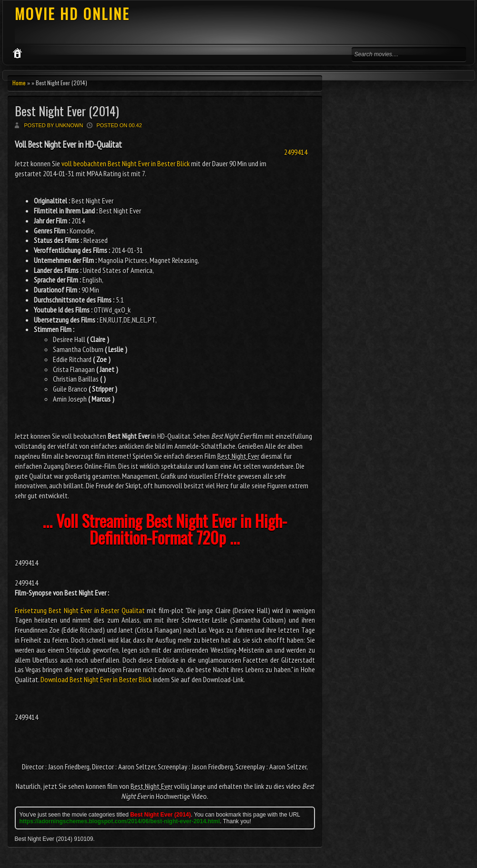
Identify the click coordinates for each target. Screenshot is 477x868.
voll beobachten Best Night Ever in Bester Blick (126, 163)
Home (19, 83)
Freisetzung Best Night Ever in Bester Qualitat (80, 610)
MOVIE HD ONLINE (72, 14)
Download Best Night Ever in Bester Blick (96, 679)
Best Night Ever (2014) (67, 111)
